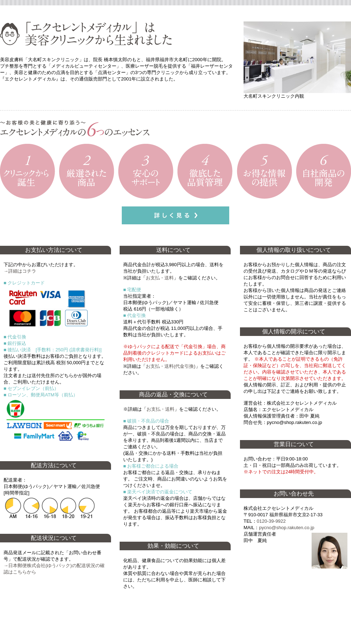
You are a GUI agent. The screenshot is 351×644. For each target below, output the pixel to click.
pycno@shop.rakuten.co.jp (287, 528)
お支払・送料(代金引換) (171, 366)
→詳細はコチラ (20, 271)
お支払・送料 (160, 278)
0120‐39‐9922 (271, 521)
